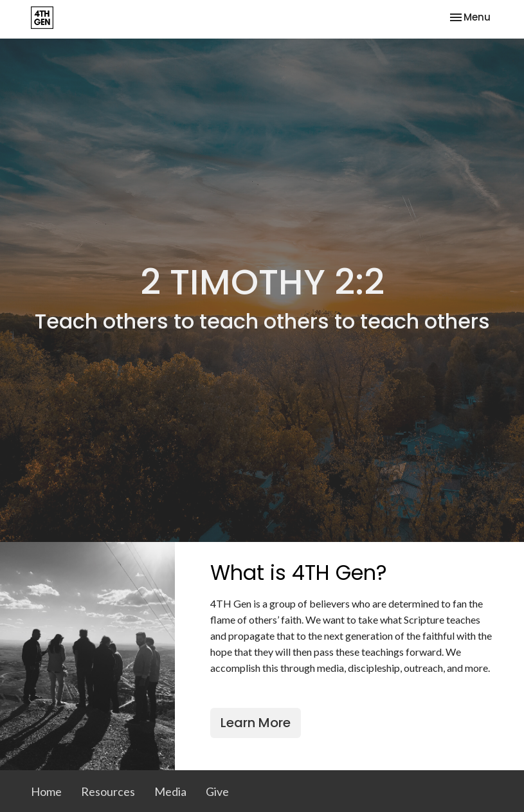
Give (217, 791)
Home (46, 791)
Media (170, 791)
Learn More (256, 723)
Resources (108, 791)
